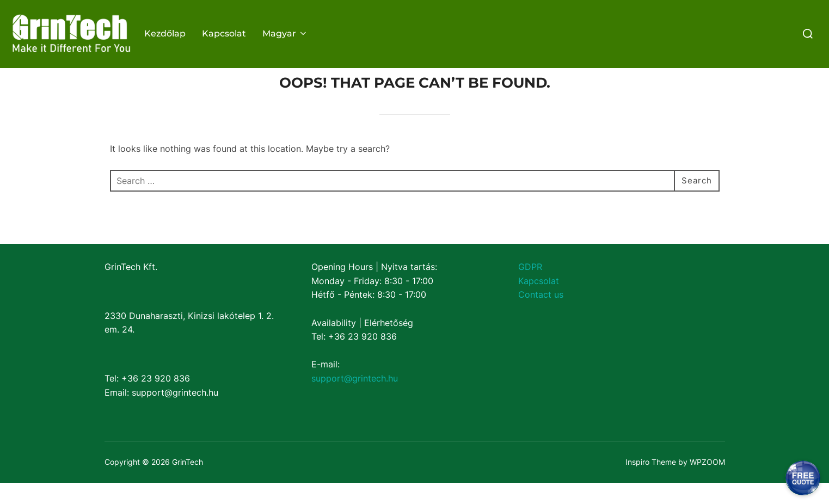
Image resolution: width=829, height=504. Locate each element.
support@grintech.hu (355, 399)
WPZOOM (707, 483)
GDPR (530, 288)
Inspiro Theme (651, 483)
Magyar (285, 33)
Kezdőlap (165, 33)
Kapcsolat (224, 33)
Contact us (541, 316)
